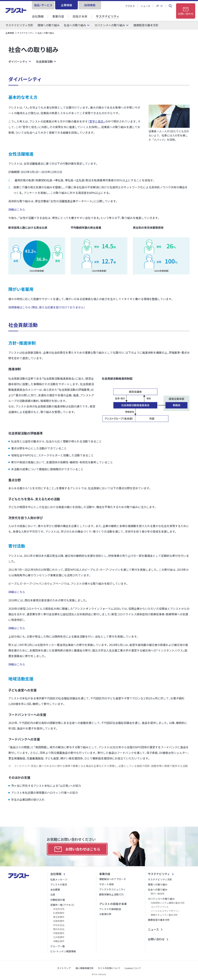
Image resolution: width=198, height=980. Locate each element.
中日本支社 (59, 925)
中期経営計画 (58, 900)
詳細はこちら (17, 209)
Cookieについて (133, 968)
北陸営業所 (59, 921)
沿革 (53, 895)
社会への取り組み (75, 25)
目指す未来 (80, 16)
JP (157, 6)
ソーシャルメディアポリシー (165, 911)
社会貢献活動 (44, 61)
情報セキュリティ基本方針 (164, 915)
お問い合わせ (156, 939)
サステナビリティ (108, 16)
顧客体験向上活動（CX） (112, 894)
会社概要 (55, 889)
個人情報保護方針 (85, 968)
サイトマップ (64, 968)
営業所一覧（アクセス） (62, 905)
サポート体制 (106, 884)
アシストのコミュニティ (112, 889)
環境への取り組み (49, 25)
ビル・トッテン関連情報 (63, 951)
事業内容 (58, 16)
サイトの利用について (109, 968)
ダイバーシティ (18, 61)
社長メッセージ (59, 879)
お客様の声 (105, 914)
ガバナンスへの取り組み (110, 25)
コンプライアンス (160, 907)
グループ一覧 (58, 946)
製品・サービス (43, 5)
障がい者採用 (157, 894)
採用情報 (90, 5)
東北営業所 (59, 917)
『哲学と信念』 (96, 121)
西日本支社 (59, 929)
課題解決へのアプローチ (113, 879)
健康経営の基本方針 (146, 25)
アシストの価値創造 (110, 909)
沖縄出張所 (59, 941)
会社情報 (38, 16)
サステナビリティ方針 (19, 25)
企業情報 (66, 5)
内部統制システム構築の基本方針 (168, 903)
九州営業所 (59, 937)
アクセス (130, 6)
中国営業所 (59, 933)
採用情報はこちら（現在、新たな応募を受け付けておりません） (47, 307)
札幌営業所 (59, 913)
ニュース (145, 6)
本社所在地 (59, 909)
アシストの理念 (59, 884)
